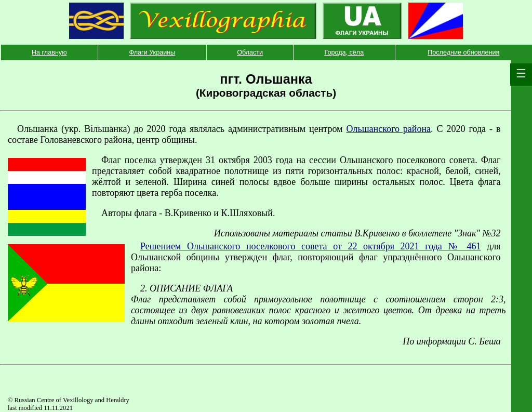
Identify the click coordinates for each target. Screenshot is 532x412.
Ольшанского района (388, 129)
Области (250, 52)
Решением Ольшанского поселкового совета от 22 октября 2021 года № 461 (310, 246)
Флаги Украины (152, 52)
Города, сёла (344, 52)
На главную (49, 52)
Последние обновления (463, 52)
